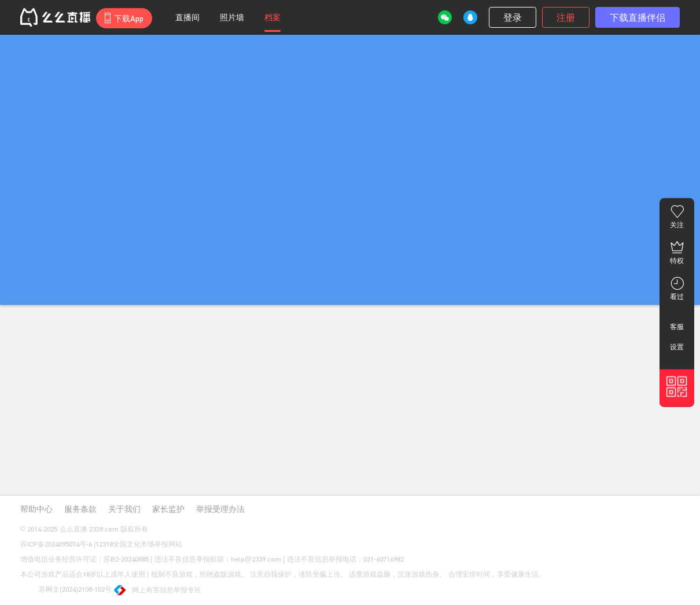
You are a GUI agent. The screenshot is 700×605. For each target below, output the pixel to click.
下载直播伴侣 (638, 17)
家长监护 (168, 509)
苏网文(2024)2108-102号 (66, 590)
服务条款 (80, 509)
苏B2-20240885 (126, 559)
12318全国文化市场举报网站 (139, 544)
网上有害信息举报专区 (158, 591)
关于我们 (124, 509)
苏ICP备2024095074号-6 (56, 544)
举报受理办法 (220, 509)
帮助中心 (36, 509)
